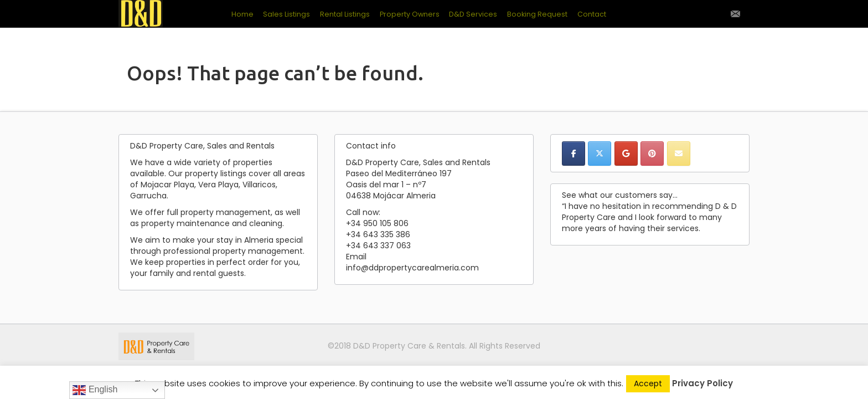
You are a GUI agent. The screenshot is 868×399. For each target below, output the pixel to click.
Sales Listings (286, 14)
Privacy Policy (702, 383)
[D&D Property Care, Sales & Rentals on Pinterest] (652, 154)
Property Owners (410, 14)
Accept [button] (648, 383)
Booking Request (537, 14)
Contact (592, 14)
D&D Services (473, 14)
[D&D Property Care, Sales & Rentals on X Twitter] (600, 154)
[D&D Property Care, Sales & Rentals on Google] (626, 154)
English (95, 390)
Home (242, 14)
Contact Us (735, 14)
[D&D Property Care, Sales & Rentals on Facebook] (573, 154)
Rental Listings (345, 14)
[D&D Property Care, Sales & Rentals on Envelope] (679, 154)
